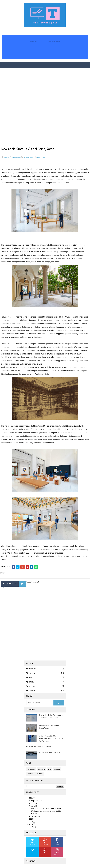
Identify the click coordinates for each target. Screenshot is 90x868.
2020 (31, 819)
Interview (33, 669)
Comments (41, 157)
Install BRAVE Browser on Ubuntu (39, 747)
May (33, 814)
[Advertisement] (42, 607)
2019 (31, 821)
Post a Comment (32, 582)
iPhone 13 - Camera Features (50, 752)
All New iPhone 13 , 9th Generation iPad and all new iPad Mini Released (51, 738)
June (33, 806)
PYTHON (32, 686)
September (36, 800)
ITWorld (26, 157)
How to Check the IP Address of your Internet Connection (51, 716)
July (33, 803)
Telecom (32, 690)
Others (32, 157)
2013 (31, 824)
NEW (30, 677)
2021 (31, 798)
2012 (31, 827)
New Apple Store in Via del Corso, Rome (46, 808)
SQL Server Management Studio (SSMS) (46, 811)
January (34, 816)
